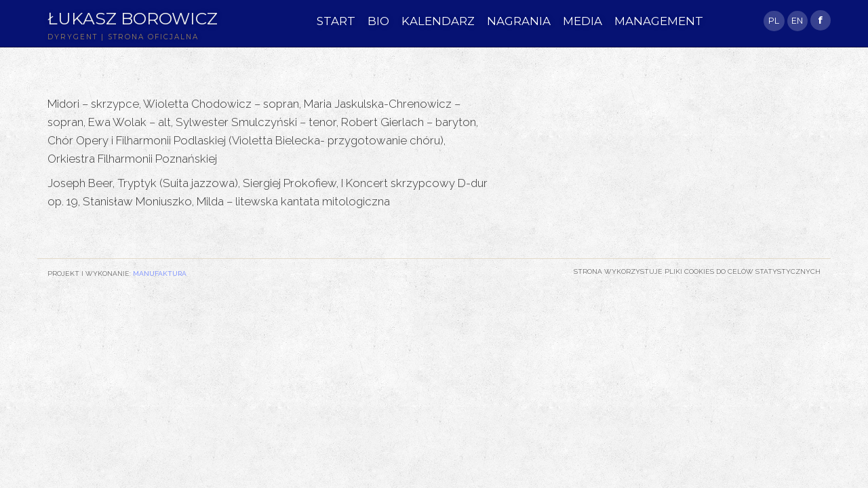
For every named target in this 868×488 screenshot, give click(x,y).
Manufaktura (160, 273)
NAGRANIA (519, 21)
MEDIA (583, 21)
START (336, 21)
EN (797, 21)
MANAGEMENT (659, 21)
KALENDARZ (438, 21)
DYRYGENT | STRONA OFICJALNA (123, 37)
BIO (378, 21)
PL (774, 21)
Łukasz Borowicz (133, 18)
